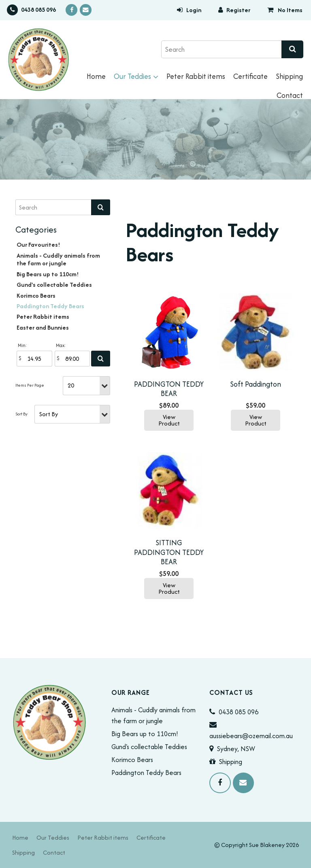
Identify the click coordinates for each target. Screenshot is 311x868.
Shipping (289, 76)
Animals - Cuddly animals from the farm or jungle (58, 259)
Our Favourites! (38, 245)
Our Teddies (132, 76)
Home (96, 76)
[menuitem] (20, 837)
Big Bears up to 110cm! (48, 274)
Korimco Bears (36, 295)
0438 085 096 (38, 10)
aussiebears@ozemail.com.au (251, 736)
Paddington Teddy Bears (50, 306)
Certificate (250, 76)
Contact (290, 95)
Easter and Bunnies (43, 327)
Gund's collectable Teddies (54, 285)
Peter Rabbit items (196, 76)
